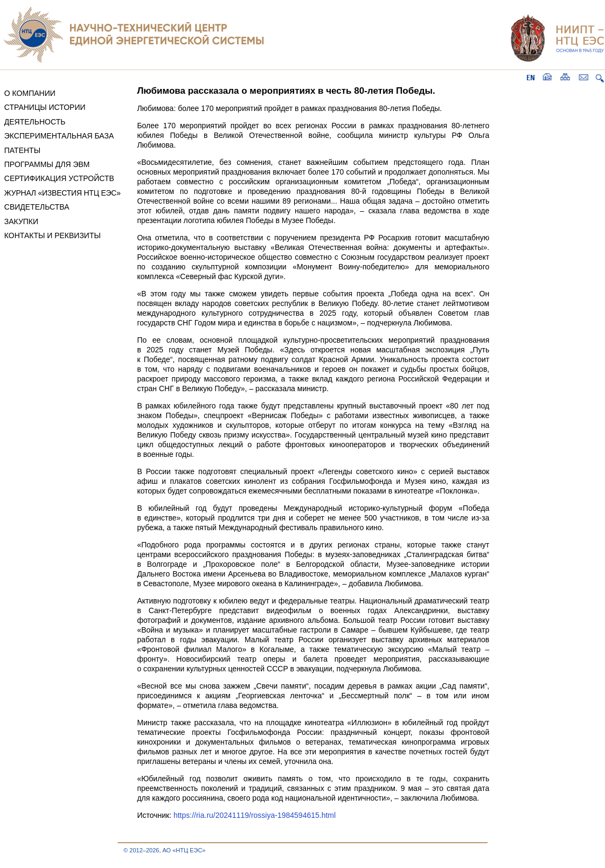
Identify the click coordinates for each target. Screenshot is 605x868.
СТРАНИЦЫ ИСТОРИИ (45, 107)
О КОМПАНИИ (30, 93)
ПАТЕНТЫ (22, 150)
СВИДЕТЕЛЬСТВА (37, 207)
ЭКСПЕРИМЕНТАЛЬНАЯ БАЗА (59, 136)
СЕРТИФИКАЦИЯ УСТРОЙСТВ (59, 178)
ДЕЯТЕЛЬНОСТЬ (35, 122)
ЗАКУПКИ (21, 221)
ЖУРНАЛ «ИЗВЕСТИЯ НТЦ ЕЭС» (62, 193)
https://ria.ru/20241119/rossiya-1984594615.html (255, 815)
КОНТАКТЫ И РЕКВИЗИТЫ (53, 235)
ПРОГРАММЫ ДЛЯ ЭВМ (47, 164)
